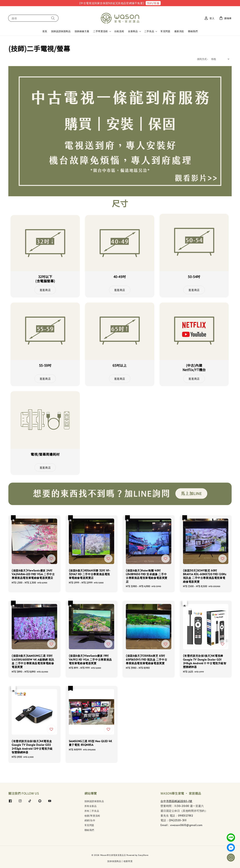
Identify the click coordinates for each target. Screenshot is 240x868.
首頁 (45, 31)
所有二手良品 (92, 811)
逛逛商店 (45, 290)
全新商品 (133, 31)
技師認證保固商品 (61, 31)
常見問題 (165, 31)
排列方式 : (202, 59)
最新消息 (179, 31)
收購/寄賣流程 (92, 816)
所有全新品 (91, 806)
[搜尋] (53, 18)
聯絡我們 (193, 31)
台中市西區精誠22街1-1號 (176, 801)
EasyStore (143, 855)
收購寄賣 (128, 861)
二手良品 (149, 31)
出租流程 (119, 31)
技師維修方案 (82, 31)
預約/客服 (153, 3)
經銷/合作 (90, 820)
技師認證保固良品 (94, 801)
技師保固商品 (114, 861)
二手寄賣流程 (100, 31)
